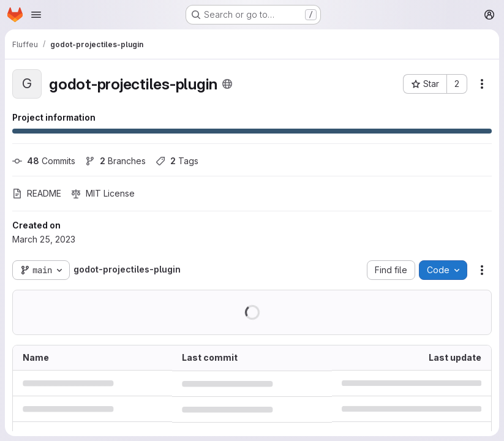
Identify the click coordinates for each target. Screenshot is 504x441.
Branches (115, 161)
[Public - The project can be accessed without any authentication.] (227, 84)
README (37, 193)
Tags (177, 161)
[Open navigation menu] (36, 15)
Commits (44, 161)
